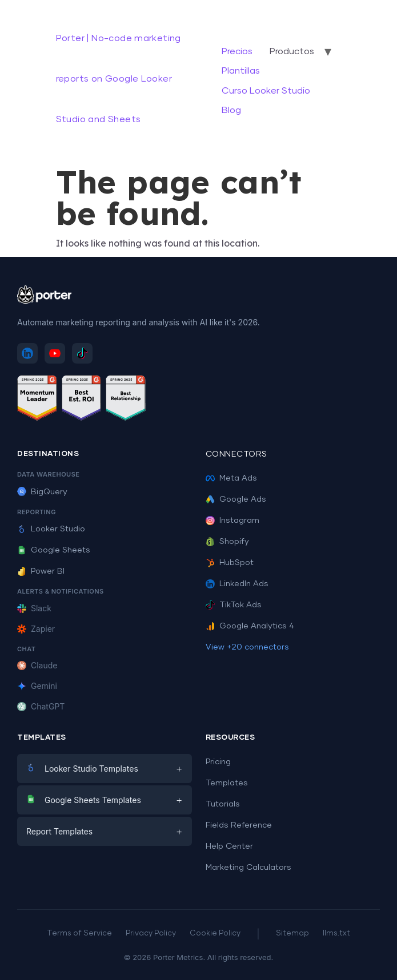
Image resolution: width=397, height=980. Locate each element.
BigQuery (42, 492)
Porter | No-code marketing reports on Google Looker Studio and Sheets (119, 79)
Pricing (218, 762)
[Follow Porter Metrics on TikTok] (82, 353)
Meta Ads (231, 478)
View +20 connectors (247, 647)
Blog (231, 110)
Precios (237, 51)
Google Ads (236, 499)
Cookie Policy (215, 933)
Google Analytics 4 (250, 626)
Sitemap (292, 933)
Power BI (41, 571)
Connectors (236, 454)
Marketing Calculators (248, 868)
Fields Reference (239, 825)
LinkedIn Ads (237, 584)
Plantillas (241, 71)
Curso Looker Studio (266, 91)
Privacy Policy (151, 933)
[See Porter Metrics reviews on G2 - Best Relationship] (126, 400)
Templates (227, 783)
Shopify (227, 542)
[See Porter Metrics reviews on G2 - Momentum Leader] (37, 400)
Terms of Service (79, 933)
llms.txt (336, 933)
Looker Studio (51, 529)
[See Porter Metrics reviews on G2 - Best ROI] (82, 400)
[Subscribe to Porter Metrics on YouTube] (55, 353)
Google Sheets (54, 550)
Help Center (229, 846)
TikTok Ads (234, 605)
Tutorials (223, 804)
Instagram (232, 521)
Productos (292, 51)
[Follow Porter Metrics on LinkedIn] (27, 353)
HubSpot (230, 563)
